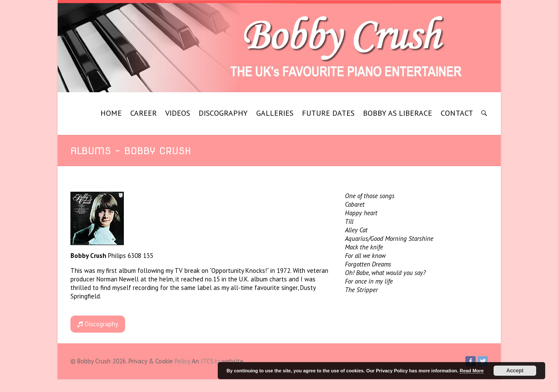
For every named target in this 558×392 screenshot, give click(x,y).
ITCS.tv (210, 361)
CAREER (143, 113)
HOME (111, 113)
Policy (182, 361)
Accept (515, 371)
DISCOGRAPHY (223, 113)
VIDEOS (178, 113)
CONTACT (457, 113)
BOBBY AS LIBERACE (397, 113)
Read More (472, 371)
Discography (98, 324)
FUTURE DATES (328, 113)
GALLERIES (275, 113)
